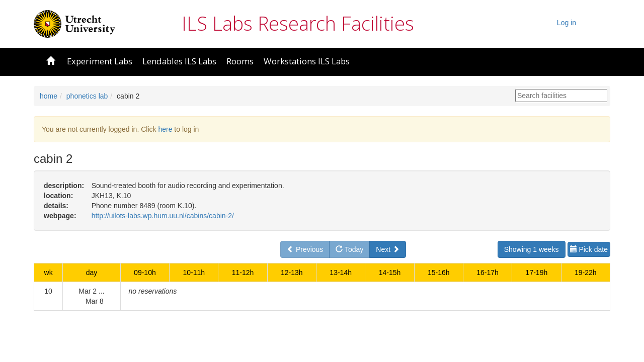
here (165, 129)
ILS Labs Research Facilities (298, 23)
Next (388, 249)
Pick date (589, 249)
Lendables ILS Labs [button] (179, 61)
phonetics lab (87, 96)
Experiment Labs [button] (100, 61)
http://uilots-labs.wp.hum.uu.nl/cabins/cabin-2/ (163, 216)
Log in (567, 23)
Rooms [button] (240, 61)
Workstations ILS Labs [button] (307, 61)
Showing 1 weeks (532, 249)
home (49, 96)
